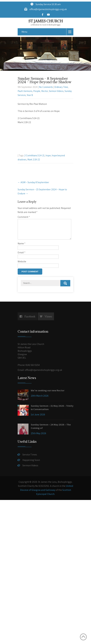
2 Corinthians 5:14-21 (34, 155)
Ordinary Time (61, 87)
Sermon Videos (56, 91)
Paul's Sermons (25, 91)
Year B (30, 95)
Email (22, 256)
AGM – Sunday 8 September (33, 182)
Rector (45, 91)
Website (22, 265)
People (37, 91)
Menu (24, 32)
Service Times (30, 458)
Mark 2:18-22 (34, 159)
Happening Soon (31, 464)
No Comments (46, 87)
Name (22, 247)
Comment (24, 217)
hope (48, 155)
